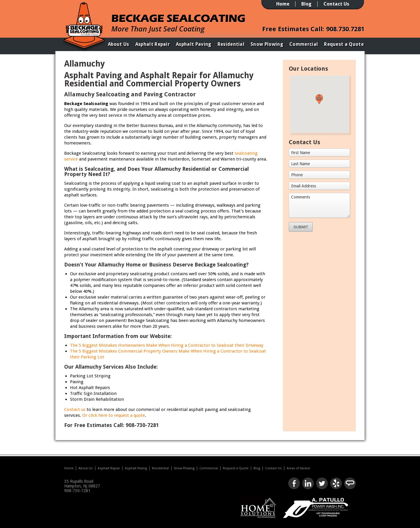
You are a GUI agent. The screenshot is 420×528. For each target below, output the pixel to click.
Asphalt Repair (153, 44)
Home (283, 4)
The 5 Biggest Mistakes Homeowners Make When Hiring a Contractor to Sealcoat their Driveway (167, 345)
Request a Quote (344, 44)
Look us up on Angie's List (350, 483)
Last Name (300, 164)
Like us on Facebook (294, 483)
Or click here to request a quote (114, 415)
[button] (319, 99)
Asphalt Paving (194, 44)
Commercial (304, 44)
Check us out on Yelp (336, 483)
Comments (301, 197)
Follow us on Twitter (322, 483)
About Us (119, 44)
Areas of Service (298, 468)
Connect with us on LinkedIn (308, 483)
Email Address (303, 186)
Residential (231, 44)
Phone (297, 175)
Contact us (75, 409)
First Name (301, 153)
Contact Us (336, 4)
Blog (306, 4)
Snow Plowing (267, 44)
